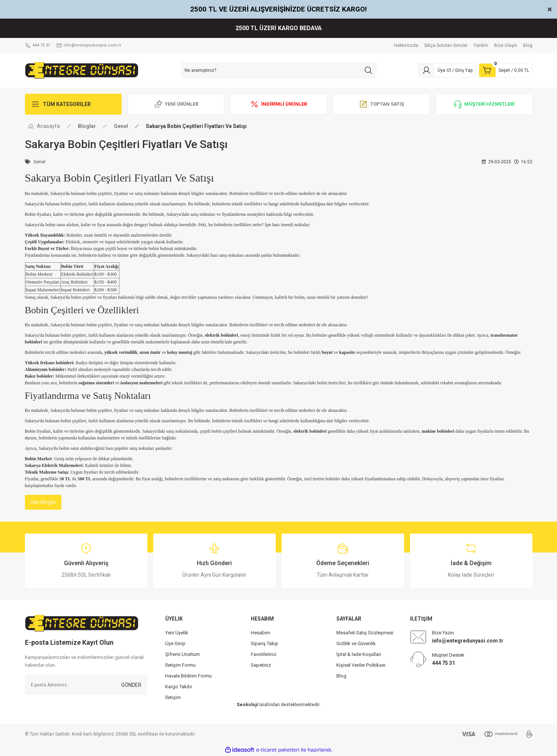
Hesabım (260, 633)
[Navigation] (73, 104)
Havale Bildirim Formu (188, 676)
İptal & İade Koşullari (359, 655)
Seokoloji (247, 705)
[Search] (279, 70)
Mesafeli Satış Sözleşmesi (365, 633)
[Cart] (506, 70)
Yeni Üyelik (177, 633)
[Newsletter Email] (86, 685)
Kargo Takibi (179, 687)
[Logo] (82, 70)
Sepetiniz (261, 665)
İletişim (173, 698)
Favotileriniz (264, 655)
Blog (341, 676)
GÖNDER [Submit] (131, 685)
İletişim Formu (180, 665)
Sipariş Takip (265, 644)
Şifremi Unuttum (183, 655)
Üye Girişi (175, 644)
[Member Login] (447, 70)
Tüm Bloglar (45, 502)
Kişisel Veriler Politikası (361, 665)
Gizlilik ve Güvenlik (356, 644)
